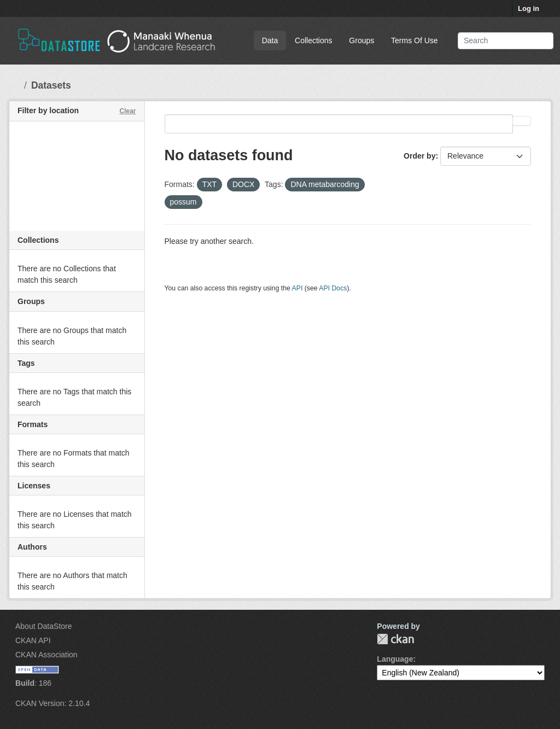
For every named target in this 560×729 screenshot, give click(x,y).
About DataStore (44, 626)
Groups (361, 40)
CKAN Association (46, 655)
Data (270, 40)
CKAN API (33, 640)
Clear (127, 111)
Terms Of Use (415, 40)
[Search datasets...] (506, 41)
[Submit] (538, 41)
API (297, 288)
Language (395, 659)
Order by (419, 156)
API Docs (333, 288)
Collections (313, 40)
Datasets (51, 85)
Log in (529, 8)
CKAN (395, 639)
